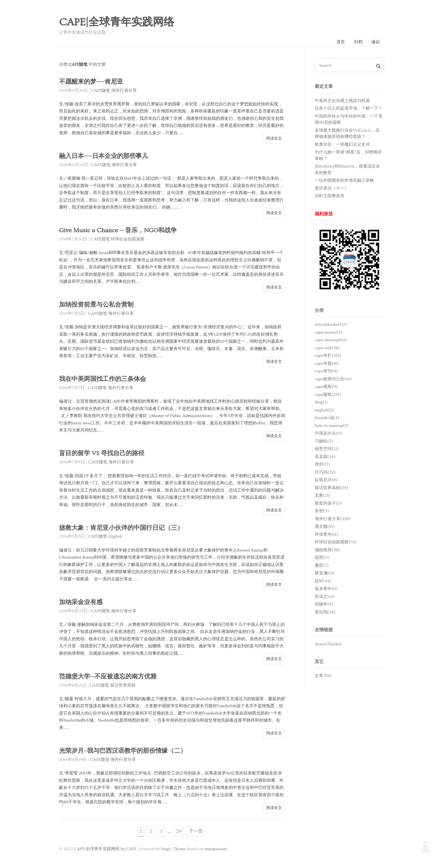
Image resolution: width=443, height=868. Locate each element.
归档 (358, 42)
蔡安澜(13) (325, 573)
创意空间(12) (327, 449)
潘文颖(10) (325, 527)
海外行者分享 (124, 91)
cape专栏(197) (328, 356)
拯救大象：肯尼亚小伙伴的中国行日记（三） (124, 528)
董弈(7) (322, 566)
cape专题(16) (327, 364)
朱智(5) (322, 511)
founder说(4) (327, 418)
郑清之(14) (325, 597)
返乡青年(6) (326, 589)
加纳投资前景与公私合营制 (98, 305)
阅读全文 (274, 139)
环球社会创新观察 (128, 239)
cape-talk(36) (327, 348)
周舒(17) (322, 465)
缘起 (376, 42)
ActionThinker (328, 644)
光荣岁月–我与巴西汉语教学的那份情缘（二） (126, 751)
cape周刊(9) (326, 371)
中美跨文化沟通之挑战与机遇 (342, 101)
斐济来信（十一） (332, 188)
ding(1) (321, 402)
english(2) (324, 410)
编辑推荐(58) (327, 550)
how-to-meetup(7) (332, 426)
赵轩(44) (323, 581)
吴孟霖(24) (325, 457)
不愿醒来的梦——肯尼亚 (93, 82)
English (115, 537)
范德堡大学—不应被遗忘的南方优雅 (110, 677)
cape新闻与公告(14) (333, 379)
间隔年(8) (324, 605)
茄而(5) (322, 558)
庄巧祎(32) (325, 473)
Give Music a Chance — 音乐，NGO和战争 (119, 231)
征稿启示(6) (326, 480)
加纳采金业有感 (82, 603)
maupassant (216, 849)
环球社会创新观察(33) (336, 542)
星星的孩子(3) (328, 504)
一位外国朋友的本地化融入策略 (344, 181)
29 (179, 832)
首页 (340, 42)
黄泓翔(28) (325, 612)
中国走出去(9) (328, 434)
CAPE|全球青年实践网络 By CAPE (105, 849)
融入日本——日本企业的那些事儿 (106, 156)
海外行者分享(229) (333, 519)
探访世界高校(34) (331, 488)
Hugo (166, 849)
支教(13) (323, 496)
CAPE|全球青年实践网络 (117, 22)
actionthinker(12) (331, 325)
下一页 (196, 832)
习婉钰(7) (324, 441)
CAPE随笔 (101, 91)
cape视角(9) (326, 387)
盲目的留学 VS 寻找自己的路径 (103, 454)
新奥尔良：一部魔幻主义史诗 (342, 145)
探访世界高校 (123, 686)
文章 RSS (323, 676)
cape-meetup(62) (331, 340)
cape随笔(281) (328, 395)
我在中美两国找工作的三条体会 (105, 379)
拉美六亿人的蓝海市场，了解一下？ (349, 109)
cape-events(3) (328, 333)
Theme (179, 849)
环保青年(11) (326, 535)
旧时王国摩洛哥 (330, 196)
